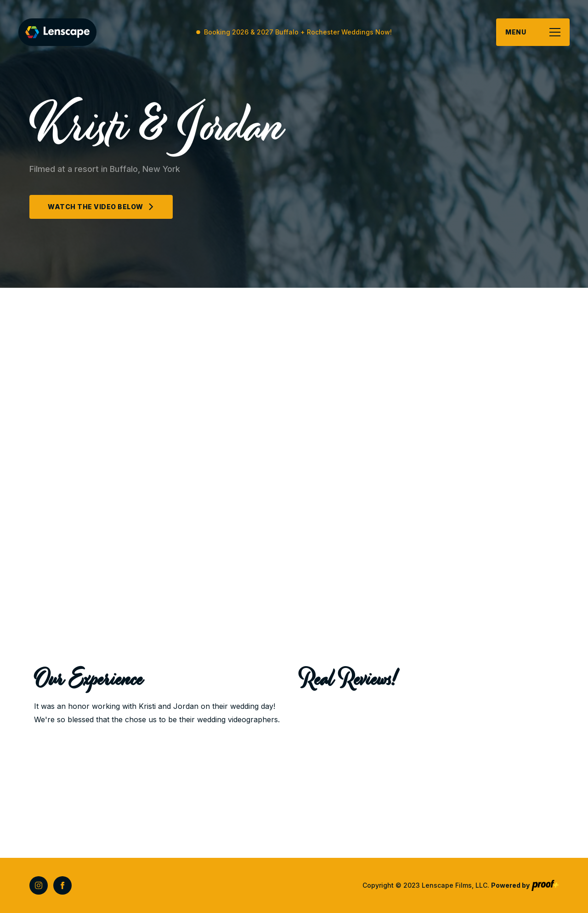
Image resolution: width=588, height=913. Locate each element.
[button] (533, 32)
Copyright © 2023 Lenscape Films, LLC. (446, 885)
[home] (57, 32)
